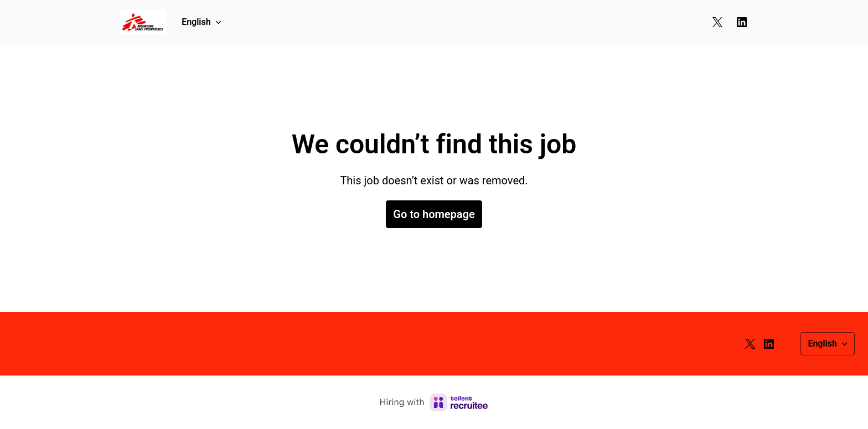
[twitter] (717, 22)
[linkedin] (742, 22)
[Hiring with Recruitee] (434, 402)
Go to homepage (434, 214)
